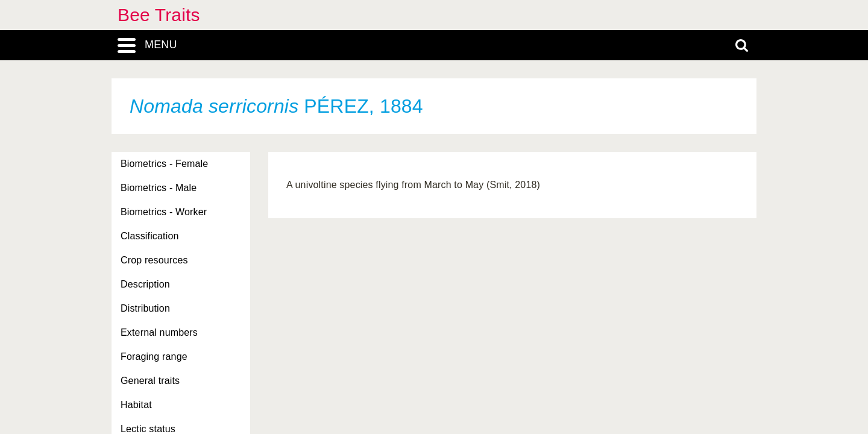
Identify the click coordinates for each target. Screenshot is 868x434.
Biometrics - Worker (164, 212)
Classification (150, 236)
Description (145, 284)
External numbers (159, 332)
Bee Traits (159, 15)
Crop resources (154, 260)
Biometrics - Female (164, 164)
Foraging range (154, 357)
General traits (150, 381)
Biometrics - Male (159, 188)
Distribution (145, 308)
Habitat (136, 405)
